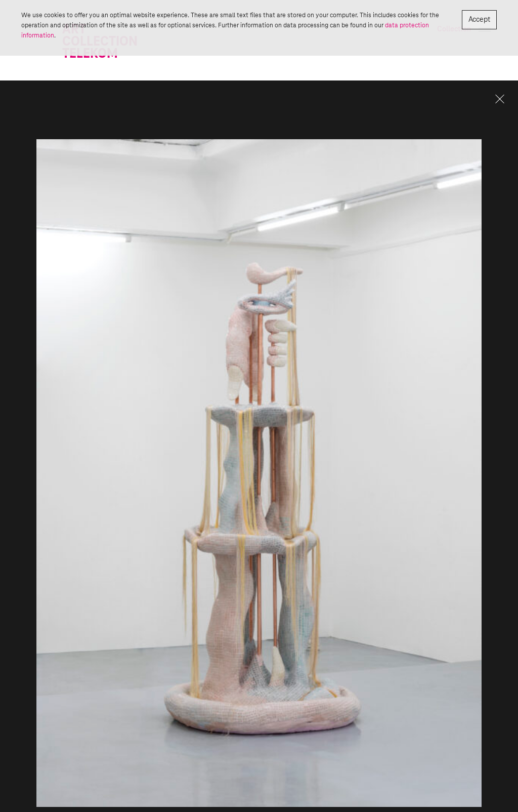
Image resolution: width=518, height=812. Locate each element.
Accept (479, 20)
